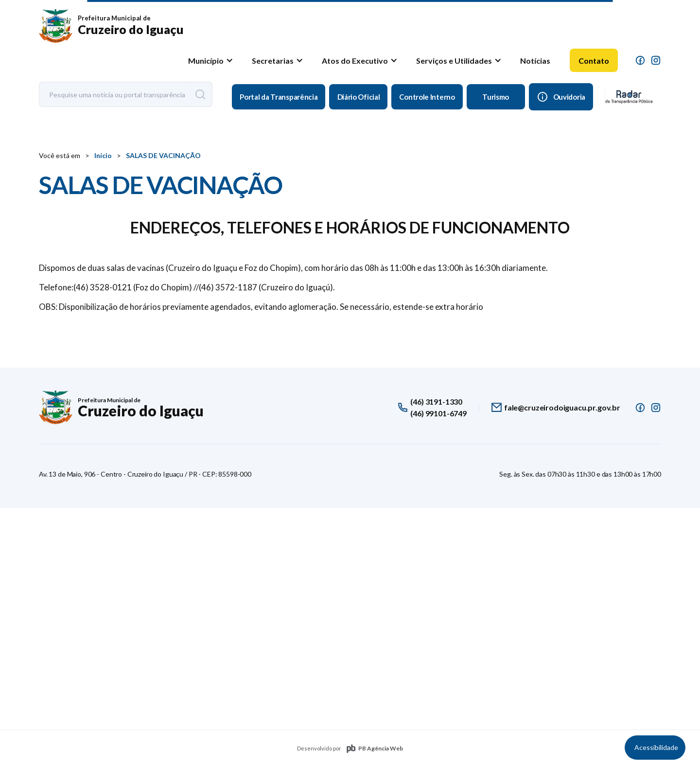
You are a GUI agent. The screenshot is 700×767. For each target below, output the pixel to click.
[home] (111, 26)
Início (103, 155)
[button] (209, 60)
